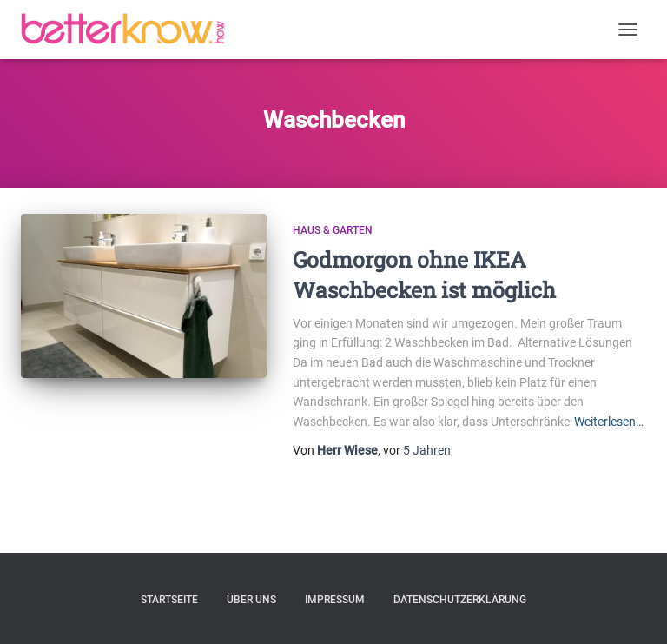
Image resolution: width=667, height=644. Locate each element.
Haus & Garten (333, 230)
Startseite (169, 600)
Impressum (335, 600)
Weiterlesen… (609, 422)
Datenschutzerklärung (460, 600)
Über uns (251, 600)
